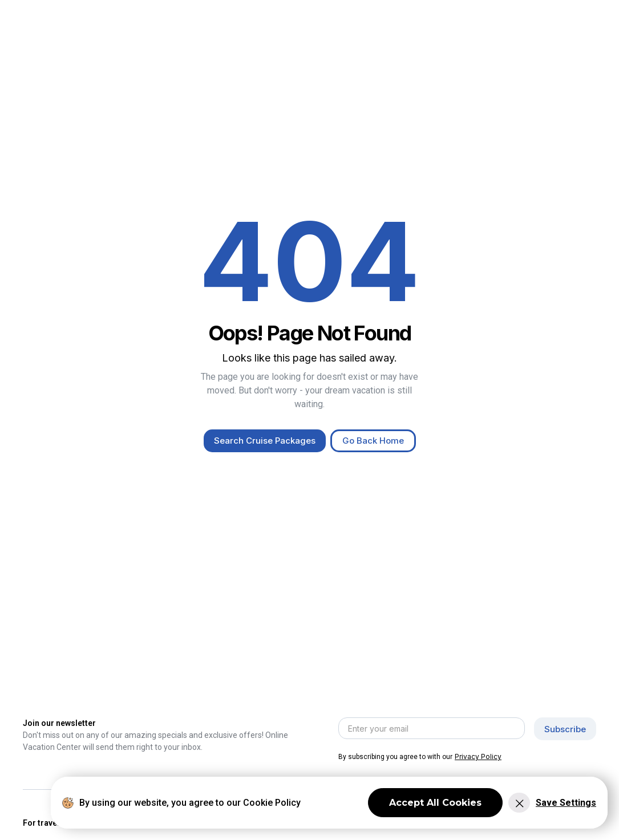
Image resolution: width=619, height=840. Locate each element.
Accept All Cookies (435, 803)
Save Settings (566, 803)
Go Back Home (373, 441)
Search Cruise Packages (265, 441)
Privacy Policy (478, 756)
